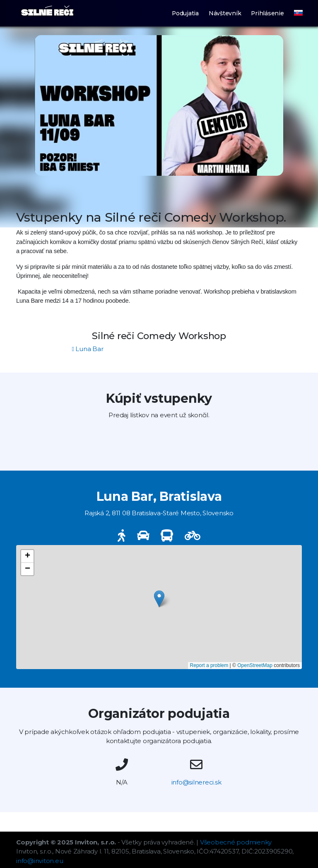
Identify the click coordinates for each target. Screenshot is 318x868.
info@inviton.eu (40, 861)
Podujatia (185, 13)
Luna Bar (88, 349)
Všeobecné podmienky (236, 842)
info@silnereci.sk (196, 782)
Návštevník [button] (225, 13)
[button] (294, 7)
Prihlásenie (267, 13)
